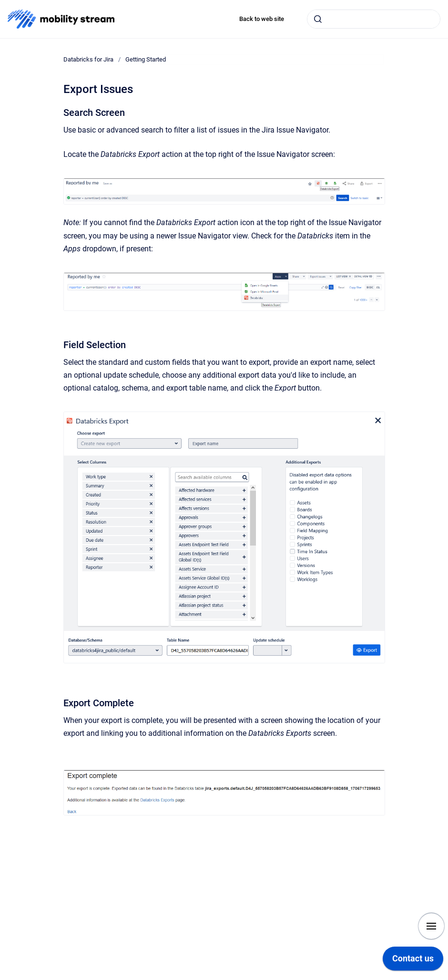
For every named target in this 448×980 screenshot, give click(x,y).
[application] (413, 961)
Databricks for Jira (88, 59)
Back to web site (262, 19)
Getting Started (146, 59)
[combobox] (374, 19)
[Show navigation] (431, 926)
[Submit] (318, 19)
